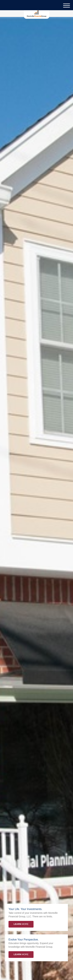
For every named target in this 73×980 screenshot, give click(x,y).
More (21, 924)
